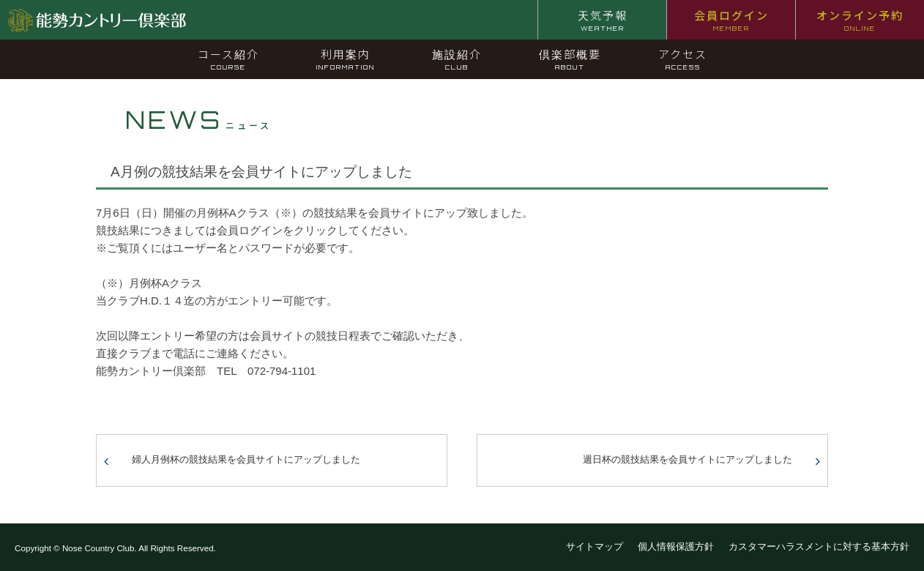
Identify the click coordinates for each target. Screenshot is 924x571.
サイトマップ (595, 546)
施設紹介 (457, 59)
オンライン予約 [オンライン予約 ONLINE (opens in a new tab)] (860, 20)
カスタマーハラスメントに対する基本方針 (819, 546)
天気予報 (603, 20)
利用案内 (346, 59)
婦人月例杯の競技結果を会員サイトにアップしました (246, 459)
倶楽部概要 (570, 59)
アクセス (683, 59)
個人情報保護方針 (676, 546)
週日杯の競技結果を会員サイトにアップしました (688, 459)
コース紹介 (228, 59)
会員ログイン (731, 20)
